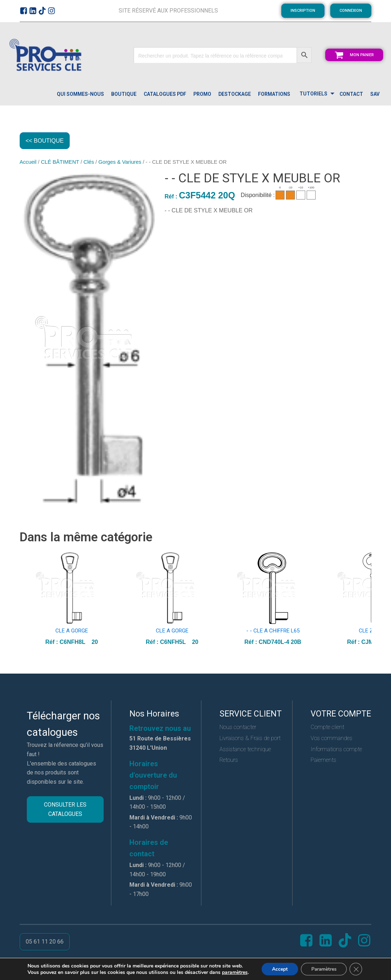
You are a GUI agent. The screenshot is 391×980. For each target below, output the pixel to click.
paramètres (233, 972)
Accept (279, 969)
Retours (229, 760)
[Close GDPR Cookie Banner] (357, 969)
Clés (89, 162)
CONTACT (351, 94)
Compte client (327, 727)
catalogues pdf (165, 94)
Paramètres (324, 969)
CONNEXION (351, 11)
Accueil (28, 162)
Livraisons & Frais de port (250, 738)
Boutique (124, 94)
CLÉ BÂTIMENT (60, 162)
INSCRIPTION (303, 11)
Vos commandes (331, 738)
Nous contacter (238, 727)
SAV (375, 94)
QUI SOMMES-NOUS (80, 94)
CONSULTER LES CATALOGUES (65, 810)
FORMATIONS (274, 94)
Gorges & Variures (120, 162)
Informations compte (336, 749)
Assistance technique (245, 749)
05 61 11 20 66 (45, 942)
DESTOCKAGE (235, 94)
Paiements (323, 760)
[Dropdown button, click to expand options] (315, 94)
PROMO (202, 94)
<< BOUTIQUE (45, 141)
